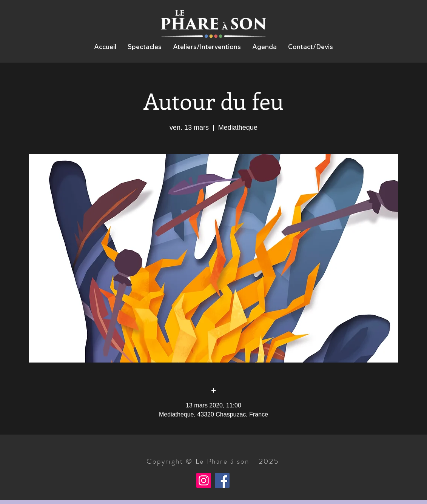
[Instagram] (204, 480)
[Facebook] (222, 480)
